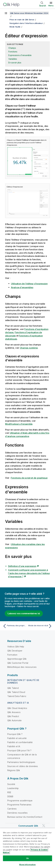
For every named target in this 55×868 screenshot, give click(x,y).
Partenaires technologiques (21, 762)
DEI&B (10, 796)
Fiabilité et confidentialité (20, 742)
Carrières (12, 809)
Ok (27, 858)
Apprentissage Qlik (17, 659)
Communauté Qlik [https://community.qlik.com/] (28, 826)
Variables (13, 59)
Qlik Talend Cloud (16, 692)
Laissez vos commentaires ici (24, 613)
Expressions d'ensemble (20, 55)
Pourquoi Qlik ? (15, 734)
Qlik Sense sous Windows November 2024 (29, 13)
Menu (51, 6)
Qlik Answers (14, 712)
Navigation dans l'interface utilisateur (26, 23)
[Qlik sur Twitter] (44, 826)
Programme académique (20, 801)
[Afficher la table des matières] (6, 13)
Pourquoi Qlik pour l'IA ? (19, 750)
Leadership (13, 788)
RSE (9, 792)
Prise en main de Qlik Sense (22, 20)
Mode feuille (15, 27)
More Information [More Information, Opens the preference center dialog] (27, 864)
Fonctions (13, 52)
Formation (12, 655)
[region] (27, 848)
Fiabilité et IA (14, 746)
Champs (12, 48)
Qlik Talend (13, 688)
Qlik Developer (15, 651)
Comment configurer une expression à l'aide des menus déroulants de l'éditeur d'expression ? (29, 573)
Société (11, 784)
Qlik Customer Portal (18, 663)
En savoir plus (15, 63)
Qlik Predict (13, 716)
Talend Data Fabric (17, 696)
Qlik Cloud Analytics (17, 708)
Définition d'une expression (22, 566)
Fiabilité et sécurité (17, 738)
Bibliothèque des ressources (22, 667)
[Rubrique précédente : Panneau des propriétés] (15, 626)
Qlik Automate (14, 720)
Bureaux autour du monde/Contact (25, 817)
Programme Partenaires (19, 805)
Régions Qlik (14, 770)
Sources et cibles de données (23, 766)
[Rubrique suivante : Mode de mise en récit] (40, 626)
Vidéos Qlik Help (16, 647)
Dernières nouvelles (17, 813)
